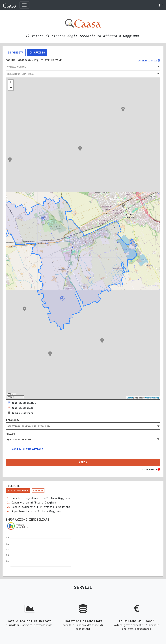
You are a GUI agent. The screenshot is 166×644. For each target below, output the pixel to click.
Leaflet (130, 398)
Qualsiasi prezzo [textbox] (19, 439)
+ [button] (11, 82)
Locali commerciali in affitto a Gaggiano (41, 507)
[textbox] (83, 67)
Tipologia (13, 420)
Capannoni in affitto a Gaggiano (34, 503)
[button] (161, 5)
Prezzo (10, 434)
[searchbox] (83, 426)
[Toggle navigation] (24, 5)
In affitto (37, 53)
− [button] (11, 88)
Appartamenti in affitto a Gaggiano (36, 511)
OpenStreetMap (152, 398)
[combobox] (83, 67)
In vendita (16, 53)
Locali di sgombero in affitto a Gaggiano (41, 498)
